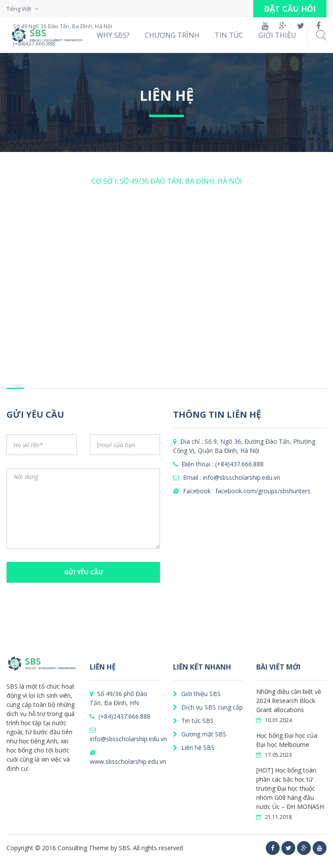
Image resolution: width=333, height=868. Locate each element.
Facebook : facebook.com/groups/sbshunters (242, 491)
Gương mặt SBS (200, 734)
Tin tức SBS (193, 721)
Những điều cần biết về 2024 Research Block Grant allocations (289, 701)
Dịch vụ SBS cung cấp (208, 707)
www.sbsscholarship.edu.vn (128, 757)
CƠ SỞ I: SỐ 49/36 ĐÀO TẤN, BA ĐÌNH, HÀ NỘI (167, 181)
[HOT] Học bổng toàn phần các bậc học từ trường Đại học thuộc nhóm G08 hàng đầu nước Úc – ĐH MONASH (290, 788)
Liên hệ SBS (194, 748)
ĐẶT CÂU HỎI (290, 9)
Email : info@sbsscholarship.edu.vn (227, 477)
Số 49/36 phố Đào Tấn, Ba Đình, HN (119, 698)
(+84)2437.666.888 (120, 716)
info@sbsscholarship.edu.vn (128, 735)
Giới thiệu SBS (197, 694)
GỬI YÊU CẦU (83, 572)
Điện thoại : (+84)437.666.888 (218, 464)
